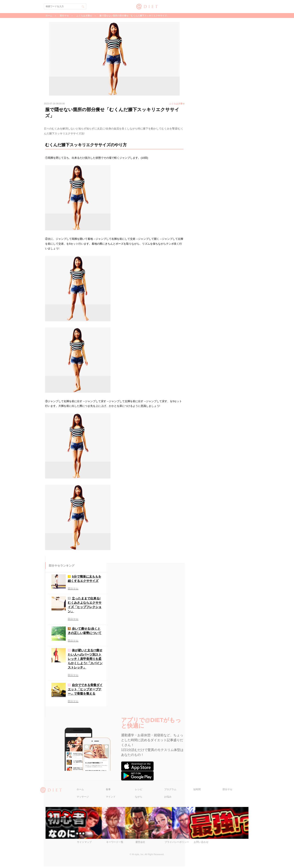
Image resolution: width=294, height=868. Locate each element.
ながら (139, 798)
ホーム (80, 791)
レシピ (139, 791)
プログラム (170, 791)
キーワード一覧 (115, 843)
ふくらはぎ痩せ (84, 16)
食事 (108, 791)
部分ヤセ (227, 791)
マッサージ (83, 798)
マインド (111, 798)
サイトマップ (84, 843)
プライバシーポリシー (177, 843)
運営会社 (140, 843)
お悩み (168, 798)
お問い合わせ (201, 843)
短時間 (197, 791)
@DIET (147, 6)
